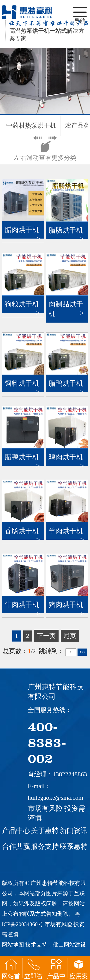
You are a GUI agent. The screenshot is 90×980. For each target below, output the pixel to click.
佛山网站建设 (69, 945)
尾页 (70, 636)
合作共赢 (16, 846)
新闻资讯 (74, 831)
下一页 (46, 636)
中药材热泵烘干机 (31, 126)
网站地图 (13, 945)
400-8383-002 (47, 742)
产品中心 (16, 831)
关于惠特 (45, 831)
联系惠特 (74, 846)
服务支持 (45, 846)
